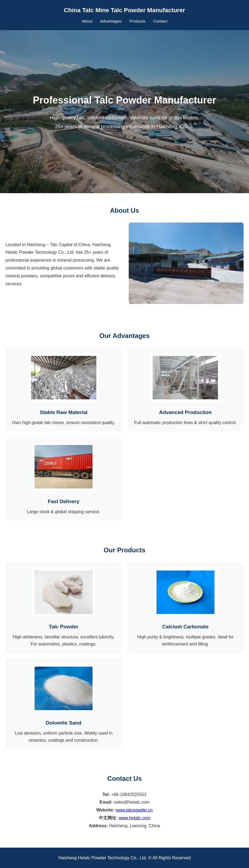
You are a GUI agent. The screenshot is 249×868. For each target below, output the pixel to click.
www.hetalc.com (135, 818)
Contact (160, 21)
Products (137, 21)
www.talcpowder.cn (134, 810)
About (87, 21)
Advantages (111, 21)
